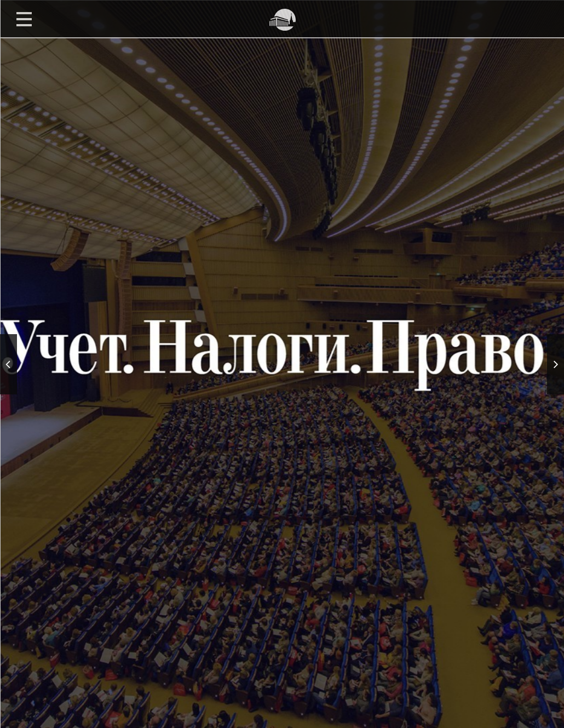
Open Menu (24, 19)
